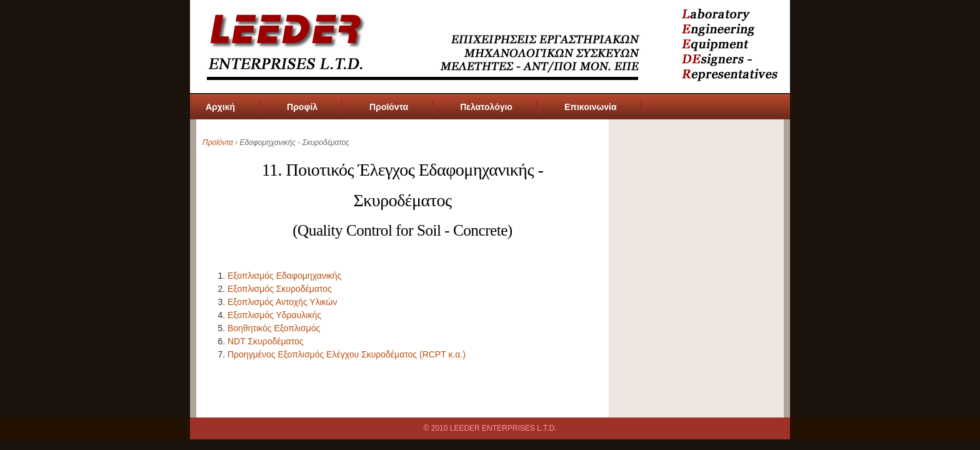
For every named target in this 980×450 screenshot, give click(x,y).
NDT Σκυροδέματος (266, 341)
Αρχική (220, 107)
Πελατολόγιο (486, 107)
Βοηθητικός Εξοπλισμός (274, 328)
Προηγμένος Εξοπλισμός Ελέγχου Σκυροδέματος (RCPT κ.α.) (347, 354)
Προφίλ (302, 107)
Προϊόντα (389, 107)
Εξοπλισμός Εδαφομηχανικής (284, 276)
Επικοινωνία (591, 107)
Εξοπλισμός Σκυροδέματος (280, 289)
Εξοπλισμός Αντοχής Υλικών (282, 302)
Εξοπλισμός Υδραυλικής (274, 315)
